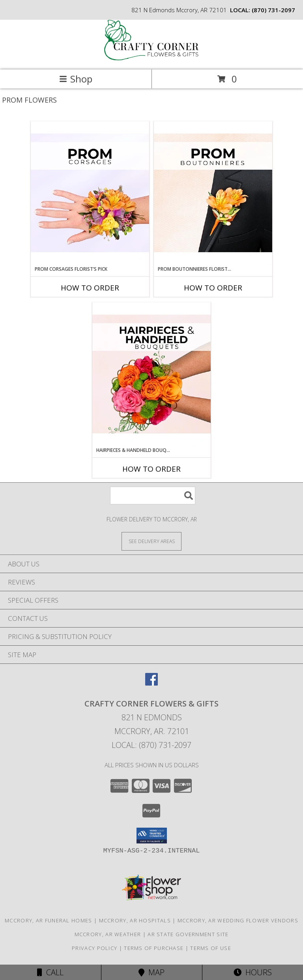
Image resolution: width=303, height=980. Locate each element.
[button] (152, 836)
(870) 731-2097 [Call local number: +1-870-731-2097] (273, 10)
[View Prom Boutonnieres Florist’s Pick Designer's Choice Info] (213, 193)
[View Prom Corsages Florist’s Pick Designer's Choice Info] (90, 193)
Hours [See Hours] (253, 972)
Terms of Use (211, 948)
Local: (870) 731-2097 (151, 745)
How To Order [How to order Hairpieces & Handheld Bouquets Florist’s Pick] (151, 469)
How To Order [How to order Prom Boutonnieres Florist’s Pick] (213, 288)
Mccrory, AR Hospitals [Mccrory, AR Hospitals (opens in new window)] (135, 920)
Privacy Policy (94, 948)
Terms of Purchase (154, 948)
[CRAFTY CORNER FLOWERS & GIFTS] (151, 58)
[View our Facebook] (151, 683)
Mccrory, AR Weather (108, 934)
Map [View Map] (151, 972)
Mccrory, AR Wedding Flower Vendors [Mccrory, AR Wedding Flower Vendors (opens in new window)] (238, 920)
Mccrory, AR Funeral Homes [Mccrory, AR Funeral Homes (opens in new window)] (49, 920)
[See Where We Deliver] (151, 541)
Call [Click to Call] (50, 972)
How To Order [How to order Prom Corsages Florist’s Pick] (90, 288)
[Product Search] (153, 496)
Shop (76, 79)
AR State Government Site (188, 934)
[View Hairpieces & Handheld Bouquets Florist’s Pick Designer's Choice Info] (151, 375)
